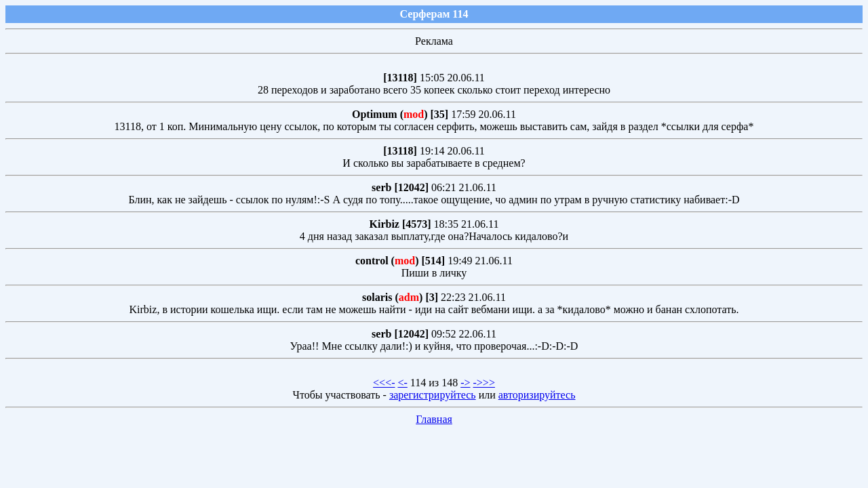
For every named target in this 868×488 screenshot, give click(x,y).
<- (402, 383)
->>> (484, 383)
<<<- (384, 383)
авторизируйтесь (537, 395)
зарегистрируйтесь (433, 395)
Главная (434, 419)
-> (465, 383)
